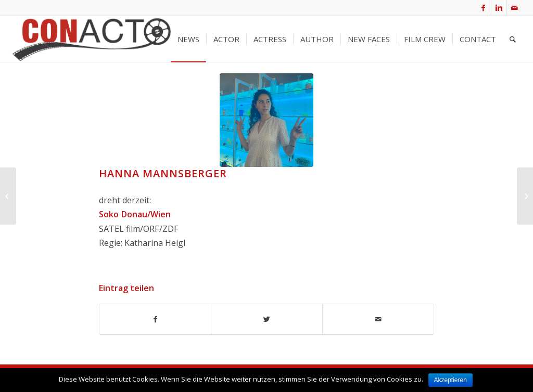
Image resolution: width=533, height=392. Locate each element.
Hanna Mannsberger (163, 173)
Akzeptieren (450, 380)
